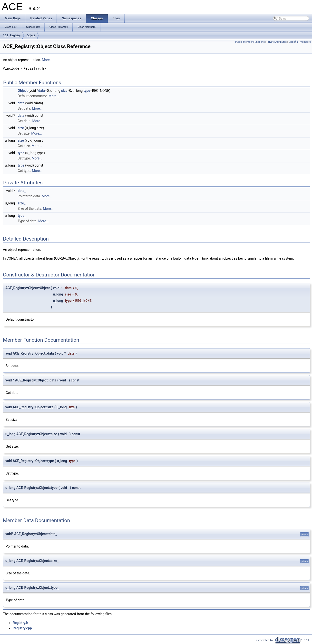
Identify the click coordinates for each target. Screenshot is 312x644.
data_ (22, 191)
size (64, 91)
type (87, 91)
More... (47, 60)
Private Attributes (277, 42)
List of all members (300, 42)
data (42, 91)
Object (31, 35)
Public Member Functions (250, 42)
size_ (22, 203)
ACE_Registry (12, 35)
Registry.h (20, 623)
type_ (22, 216)
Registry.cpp (22, 628)
